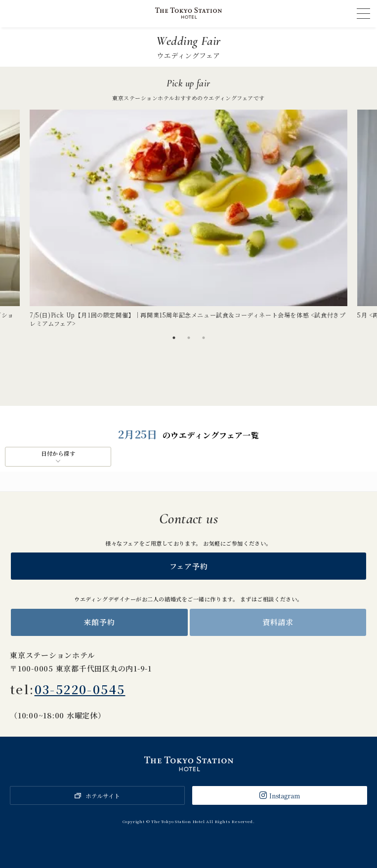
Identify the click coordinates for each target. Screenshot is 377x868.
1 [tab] (174, 338)
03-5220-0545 (80, 689)
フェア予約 (189, 566)
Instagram (285, 796)
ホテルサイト (103, 796)
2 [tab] (189, 338)
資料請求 (278, 622)
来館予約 (99, 622)
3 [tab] (204, 338)
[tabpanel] (188, 219)
